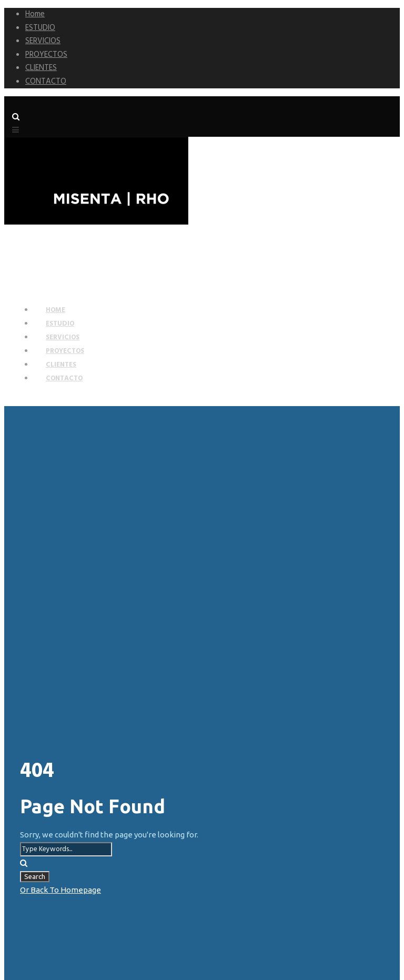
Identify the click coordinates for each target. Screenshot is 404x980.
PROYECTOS (46, 55)
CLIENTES (41, 68)
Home (35, 14)
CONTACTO (46, 82)
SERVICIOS (43, 41)
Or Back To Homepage (60, 890)
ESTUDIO (40, 28)
